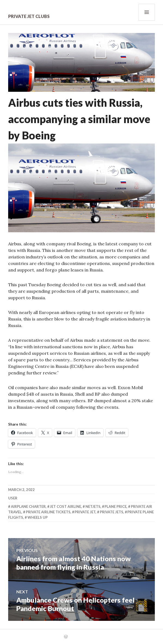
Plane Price (116, 506)
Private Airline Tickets (48, 512)
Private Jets (112, 512)
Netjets (93, 506)
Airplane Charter (28, 506)
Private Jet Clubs (29, 16)
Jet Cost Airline (65, 506)
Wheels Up (38, 517)
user (13, 498)
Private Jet (85, 512)
